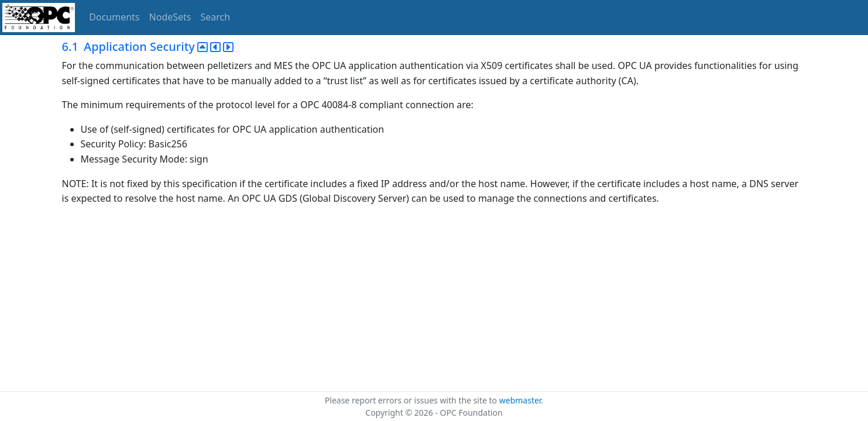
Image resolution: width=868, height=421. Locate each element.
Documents (114, 17)
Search (216, 17)
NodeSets (170, 17)
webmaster (520, 400)
